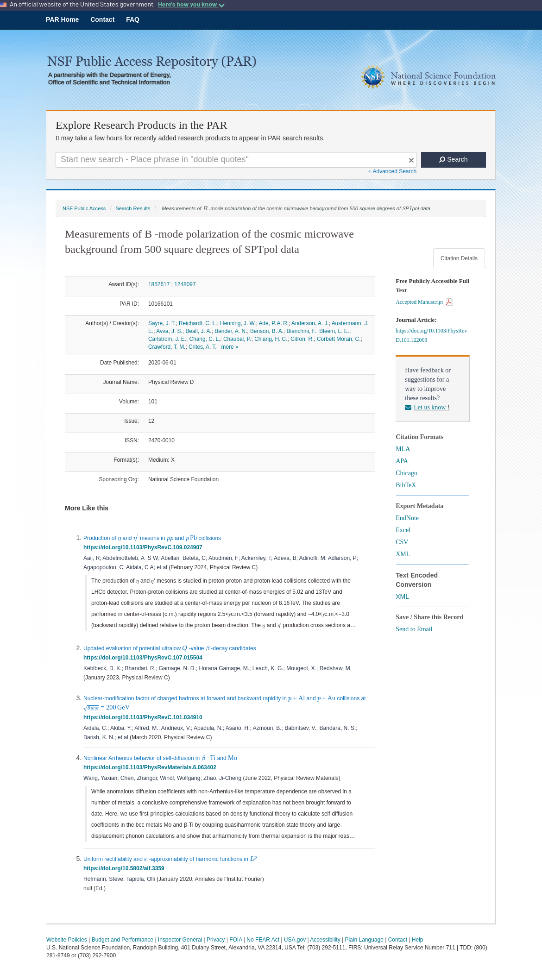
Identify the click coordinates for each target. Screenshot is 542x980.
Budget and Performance (123, 940)
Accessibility (325, 940)
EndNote (407, 518)
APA (402, 461)
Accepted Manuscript (424, 302)
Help (418, 940)
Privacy (216, 940)
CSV (402, 542)
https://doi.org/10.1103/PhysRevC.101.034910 (144, 717)
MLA (403, 449)
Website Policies (67, 940)
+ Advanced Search (392, 171)
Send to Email (414, 629)
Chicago (406, 473)
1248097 (185, 284)
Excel (403, 530)
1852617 (159, 284)
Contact (102, 19)
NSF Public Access (84, 208)
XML (403, 554)
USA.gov (295, 940)
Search (453, 159)
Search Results (133, 208)
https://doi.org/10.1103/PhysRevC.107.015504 (144, 658)
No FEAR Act (263, 940)
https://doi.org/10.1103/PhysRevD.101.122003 (431, 335)
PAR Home (62, 19)
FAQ (133, 19)
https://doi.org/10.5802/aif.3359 (125, 868)
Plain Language (364, 940)
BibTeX (406, 485)
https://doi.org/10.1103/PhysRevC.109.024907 (144, 547)
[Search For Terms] (236, 160)
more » (230, 347)
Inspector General (180, 940)
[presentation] (205, 208)
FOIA (236, 940)
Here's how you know (191, 4)
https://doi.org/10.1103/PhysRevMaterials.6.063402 (151, 767)
